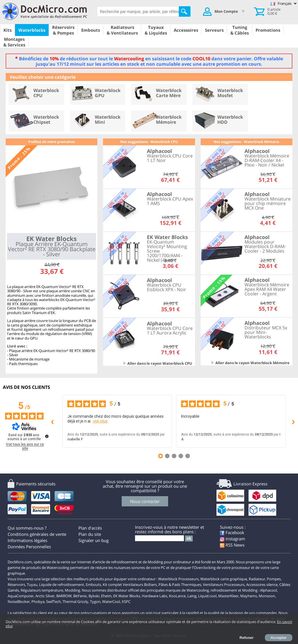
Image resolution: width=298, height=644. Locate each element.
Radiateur (257, 579)
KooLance (177, 596)
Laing (192, 596)
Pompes (274, 579)
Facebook (232, 532)
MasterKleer (228, 596)
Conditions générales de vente (37, 534)
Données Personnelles (29, 547)
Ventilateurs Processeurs (224, 585)
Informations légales (27, 540)
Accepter (279, 638)
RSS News (232, 545)
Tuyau (32, 585)
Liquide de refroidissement (62, 585)
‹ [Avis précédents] (53, 421)
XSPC (126, 602)
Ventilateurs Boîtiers (140, 585)
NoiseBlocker (19, 602)
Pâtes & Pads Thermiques (180, 585)
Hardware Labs (155, 596)
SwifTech (53, 602)
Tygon (95, 602)
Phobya (38, 602)
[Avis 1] (160, 456)
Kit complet (112, 585)
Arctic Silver (45, 596)
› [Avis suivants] (293, 421)
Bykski (94, 596)
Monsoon (267, 596)
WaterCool (111, 602)
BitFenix (80, 596)
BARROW (64, 596)
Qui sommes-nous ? (27, 528)
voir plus (100, 421)
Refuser (246, 638)
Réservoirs (16, 585)
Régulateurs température (42, 590)
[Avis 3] (174, 456)
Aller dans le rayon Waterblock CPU (160, 363)
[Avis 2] (167, 456)
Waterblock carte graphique (224, 579)
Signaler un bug (94, 540)
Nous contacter (145, 501)
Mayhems (249, 596)
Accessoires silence (262, 585)
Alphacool (268, 590)
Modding (72, 590)
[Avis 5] (188, 456)
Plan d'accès (90, 528)
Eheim (106, 596)
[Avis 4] (181, 456)
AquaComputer (21, 596)
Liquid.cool (207, 596)
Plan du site (90, 534)
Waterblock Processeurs (178, 579)
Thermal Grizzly (75, 602)
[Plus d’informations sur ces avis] (46, 436)
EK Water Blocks (127, 596)
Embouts (93, 585)
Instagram (232, 539)
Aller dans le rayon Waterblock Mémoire (252, 363)
